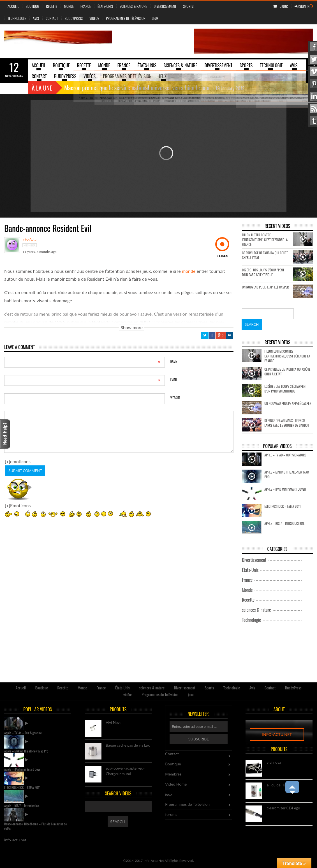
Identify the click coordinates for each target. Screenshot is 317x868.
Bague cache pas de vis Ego (128, 745)
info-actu (29, 239)
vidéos (94, 18)
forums (171, 814)
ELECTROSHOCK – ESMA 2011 (283, 506)
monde (189, 271)
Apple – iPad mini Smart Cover (285, 489)
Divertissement (165, 6)
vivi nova (274, 763)
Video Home (176, 784)
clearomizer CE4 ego (283, 808)
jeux (155, 18)
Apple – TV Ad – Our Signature (285, 455)
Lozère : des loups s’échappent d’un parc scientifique (263, 272)
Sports (188, 6)
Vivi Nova (114, 723)
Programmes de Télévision (126, 18)
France (86, 6)
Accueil (13, 6)
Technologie (17, 18)
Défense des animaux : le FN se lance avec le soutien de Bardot (287, 423)
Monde (69, 6)
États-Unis (105, 6)
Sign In (302, 6)
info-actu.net (277, 734)
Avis (36, 18)
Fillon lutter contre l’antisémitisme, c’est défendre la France (265, 240)
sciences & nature (133, 6)
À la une (42, 88)
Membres (173, 774)
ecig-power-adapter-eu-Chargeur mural (125, 771)
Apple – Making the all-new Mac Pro (26, 751)
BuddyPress (74, 18)
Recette (52, 6)
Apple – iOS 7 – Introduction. (284, 523)
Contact (52, 18)
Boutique (32, 6)
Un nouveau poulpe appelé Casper (265, 287)
